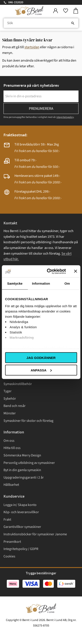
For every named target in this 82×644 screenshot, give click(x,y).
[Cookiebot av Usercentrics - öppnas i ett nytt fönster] (49, 271)
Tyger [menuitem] (8, 391)
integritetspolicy (65, 117)
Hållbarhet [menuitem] (11, 485)
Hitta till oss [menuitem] (12, 448)
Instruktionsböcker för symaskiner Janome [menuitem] (35, 534)
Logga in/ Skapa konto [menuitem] (20, 505)
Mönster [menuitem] (10, 413)
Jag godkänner (41, 358)
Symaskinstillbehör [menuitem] (18, 384)
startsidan (32, 47)
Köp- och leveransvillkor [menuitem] (21, 512)
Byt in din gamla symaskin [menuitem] (22, 470)
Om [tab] (67, 283)
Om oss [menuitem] (9, 441)
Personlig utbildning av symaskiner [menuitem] (29, 463)
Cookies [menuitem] (9, 556)
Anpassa (41, 370)
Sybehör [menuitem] (10, 399)
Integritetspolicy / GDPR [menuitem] (21, 549)
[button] (66, 11)
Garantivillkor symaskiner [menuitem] (22, 527)
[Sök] (73, 23)
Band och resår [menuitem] (15, 406)
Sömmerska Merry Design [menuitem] (22, 455)
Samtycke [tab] (15, 283)
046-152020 (16, 2)
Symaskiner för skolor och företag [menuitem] (28, 421)
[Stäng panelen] (75, 271)
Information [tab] (41, 283)
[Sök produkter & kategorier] (41, 23)
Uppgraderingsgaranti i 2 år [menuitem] (24, 477)
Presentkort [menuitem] (12, 542)
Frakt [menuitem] (7, 520)
